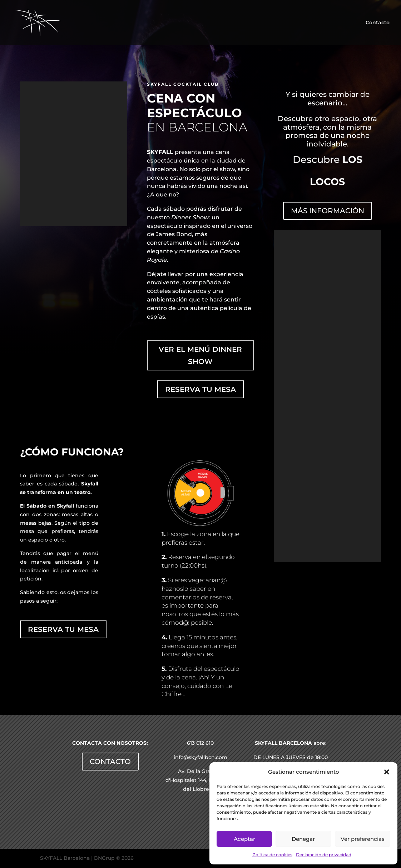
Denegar (303, 839)
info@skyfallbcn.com (200, 757)
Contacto (378, 23)
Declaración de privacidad (324, 855)
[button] (387, 772)
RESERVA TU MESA (200, 389)
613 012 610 (200, 743)
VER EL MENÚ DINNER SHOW (200, 355)
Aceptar (244, 839)
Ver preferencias (363, 839)
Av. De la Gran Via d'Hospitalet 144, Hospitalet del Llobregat (200, 780)
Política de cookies (272, 855)
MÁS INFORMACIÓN (328, 211)
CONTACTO (110, 762)
